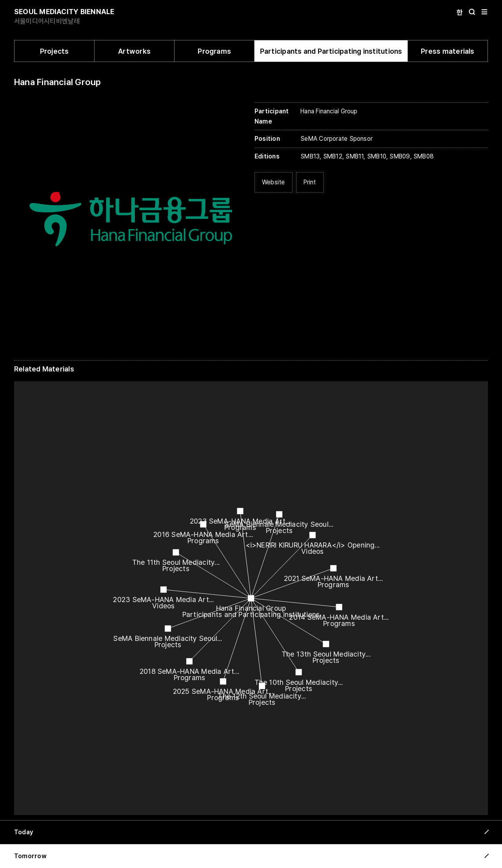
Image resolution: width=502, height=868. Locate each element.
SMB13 (310, 156)
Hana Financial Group (58, 82)
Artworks (134, 51)
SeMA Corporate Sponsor (336, 139)
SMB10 (377, 156)
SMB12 (333, 156)
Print (310, 182)
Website (274, 182)
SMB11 (355, 156)
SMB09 (400, 156)
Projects (55, 51)
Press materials (447, 51)
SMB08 (424, 156)
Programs (214, 51)
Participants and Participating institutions (331, 51)
